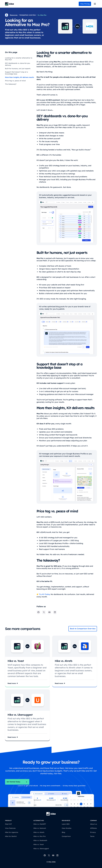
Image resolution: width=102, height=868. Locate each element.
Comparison (66, 836)
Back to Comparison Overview (83, 629)
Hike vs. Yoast (39, 844)
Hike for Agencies (12, 832)
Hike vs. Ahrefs (39, 832)
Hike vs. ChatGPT (40, 824)
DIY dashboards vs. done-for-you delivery (18, 64)
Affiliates (93, 828)
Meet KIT (8, 824)
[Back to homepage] (10, 4)
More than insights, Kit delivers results (19, 77)
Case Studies (67, 828)
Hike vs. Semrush (40, 828)
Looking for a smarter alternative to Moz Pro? (19, 59)
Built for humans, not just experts (18, 69)
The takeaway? (11, 84)
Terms (92, 836)
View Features (10, 828)
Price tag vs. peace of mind (15, 81)
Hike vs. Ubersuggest (41, 849)
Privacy (93, 832)
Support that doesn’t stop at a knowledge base (16, 73)
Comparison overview (28, 15)
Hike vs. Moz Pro (40, 836)
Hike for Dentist (11, 836)
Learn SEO (66, 824)
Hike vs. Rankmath (40, 840)
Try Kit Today (44, 594)
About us (94, 824)
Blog (63, 832)
